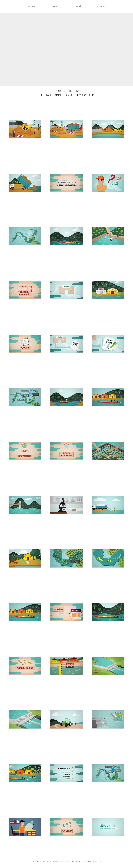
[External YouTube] (66, 49)
